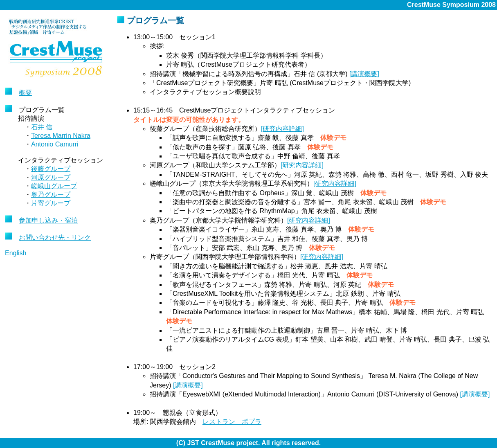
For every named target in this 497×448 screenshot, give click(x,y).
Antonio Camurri (55, 144)
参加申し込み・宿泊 (48, 220)
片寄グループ (51, 203)
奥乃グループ (51, 195)
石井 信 (42, 127)
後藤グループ (51, 169)
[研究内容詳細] (282, 129)
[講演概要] (364, 74)
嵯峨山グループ (54, 186)
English (16, 253)
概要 (25, 93)
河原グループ (51, 177)
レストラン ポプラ (232, 422)
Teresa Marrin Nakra (61, 136)
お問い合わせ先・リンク (55, 238)
